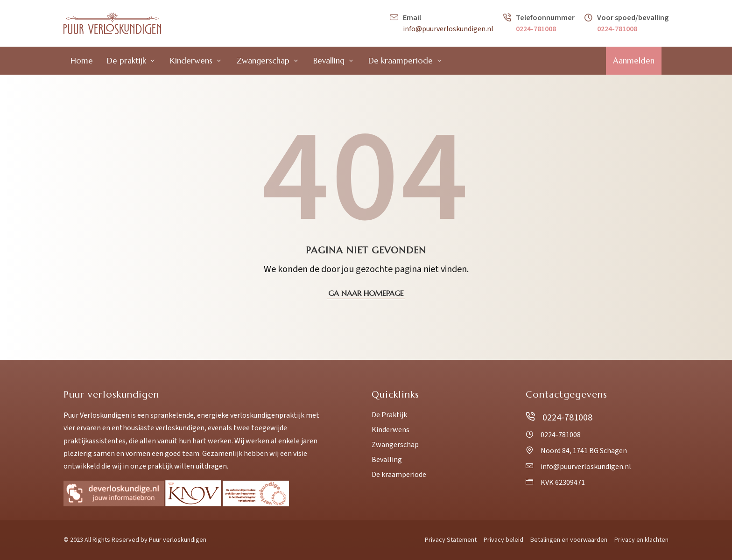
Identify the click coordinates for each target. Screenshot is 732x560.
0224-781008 (536, 29)
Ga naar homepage (366, 293)
